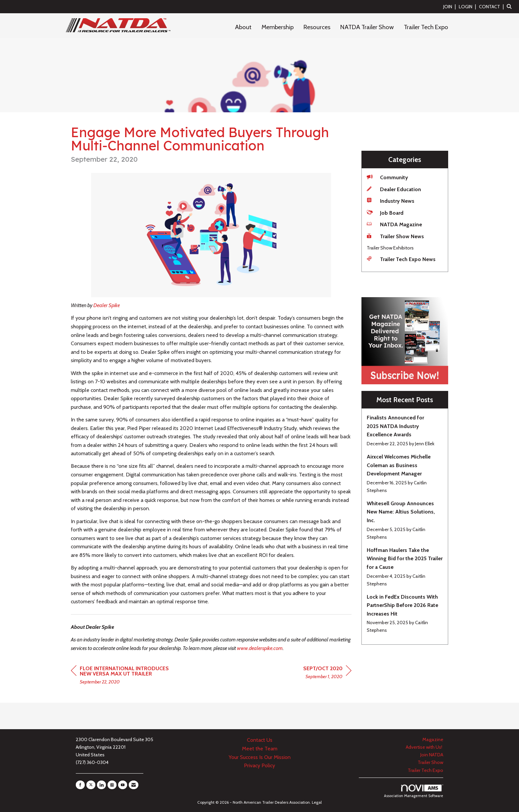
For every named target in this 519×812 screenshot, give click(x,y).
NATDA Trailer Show (367, 27)
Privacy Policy (259, 765)
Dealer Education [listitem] (394, 189)
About (243, 27)
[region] (327, 673)
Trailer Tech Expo (426, 27)
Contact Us (260, 740)
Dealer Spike (107, 305)
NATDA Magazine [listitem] (394, 224)
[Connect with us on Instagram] (112, 785)
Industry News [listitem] (391, 201)
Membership (278, 27)
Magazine (433, 739)
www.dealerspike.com (260, 648)
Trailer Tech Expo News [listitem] (401, 259)
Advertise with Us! (425, 747)
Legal (317, 802)
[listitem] (450, 6)
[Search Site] (510, 6)
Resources (317, 27)
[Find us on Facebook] (80, 785)
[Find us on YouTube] (123, 785)
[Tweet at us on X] (91, 785)
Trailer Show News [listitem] (395, 236)
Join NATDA (432, 755)
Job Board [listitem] (385, 213)
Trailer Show (430, 762)
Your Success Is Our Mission (260, 757)
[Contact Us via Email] (134, 785)
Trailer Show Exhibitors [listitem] (390, 248)
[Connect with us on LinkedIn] (101, 785)
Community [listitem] (387, 177)
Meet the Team (260, 749)
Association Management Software (414, 791)
